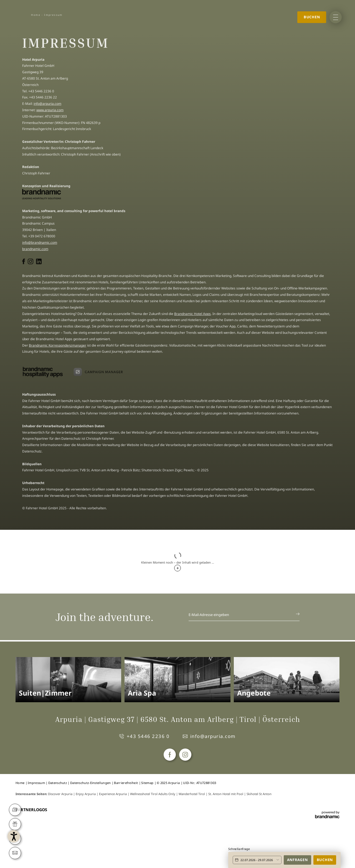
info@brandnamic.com (40, 244)
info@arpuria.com (47, 105)
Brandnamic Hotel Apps (192, 315)
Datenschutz (58, 783)
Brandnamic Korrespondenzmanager (58, 347)
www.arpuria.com (50, 111)
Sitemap (148, 783)
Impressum (37, 783)
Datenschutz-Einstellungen (91, 783)
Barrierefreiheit (126, 783)
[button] (37, 831)
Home (36, 15)
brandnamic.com (35, 250)
